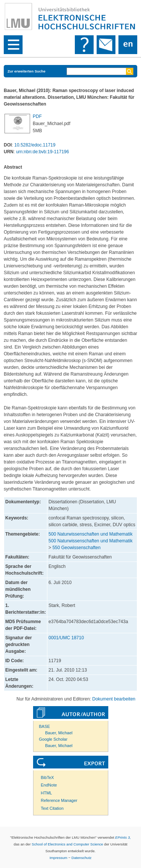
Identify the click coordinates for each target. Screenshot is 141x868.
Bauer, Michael (59, 733)
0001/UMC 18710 (66, 638)
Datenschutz (81, 858)
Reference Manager (59, 800)
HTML (47, 793)
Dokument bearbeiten (114, 699)
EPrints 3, (123, 837)
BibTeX (48, 777)
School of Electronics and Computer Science (67, 844)
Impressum (58, 858)
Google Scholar (53, 739)
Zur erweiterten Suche (27, 71)
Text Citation (52, 808)
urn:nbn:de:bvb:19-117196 (43, 152)
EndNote (49, 785)
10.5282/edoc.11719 (35, 145)
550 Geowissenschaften (76, 548)
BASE (45, 726)
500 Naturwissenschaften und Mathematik (90, 534)
